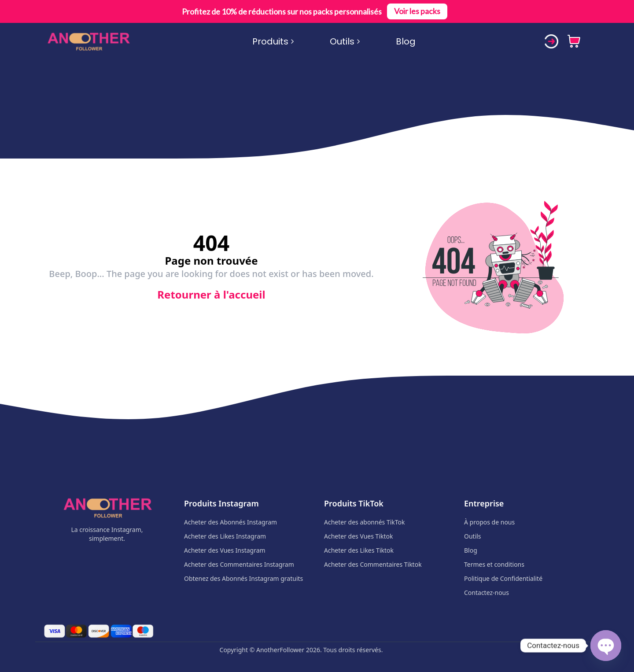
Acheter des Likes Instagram (225, 536)
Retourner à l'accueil (211, 294)
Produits (273, 41)
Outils (345, 41)
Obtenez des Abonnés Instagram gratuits (243, 578)
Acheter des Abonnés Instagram (230, 522)
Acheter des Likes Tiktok (359, 550)
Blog (406, 41)
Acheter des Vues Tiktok (358, 536)
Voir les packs (417, 11)
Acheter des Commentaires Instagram (239, 564)
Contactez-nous (487, 593)
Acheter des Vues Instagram (225, 550)
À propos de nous (489, 522)
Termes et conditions (494, 564)
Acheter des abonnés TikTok (365, 522)
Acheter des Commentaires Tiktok (373, 564)
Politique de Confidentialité (503, 578)
